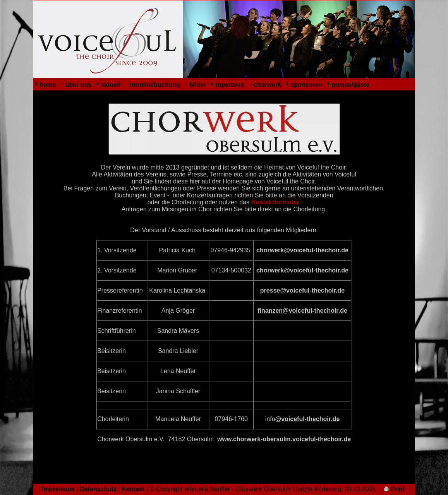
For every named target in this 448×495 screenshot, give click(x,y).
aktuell (111, 85)
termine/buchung (155, 85)
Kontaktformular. (276, 202)
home (48, 85)
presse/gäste (350, 85)
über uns (79, 85)
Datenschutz (98, 489)
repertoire (230, 85)
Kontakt (133, 489)
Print (394, 489)
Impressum (58, 489)
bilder (198, 85)
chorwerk (267, 85)
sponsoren (306, 85)
